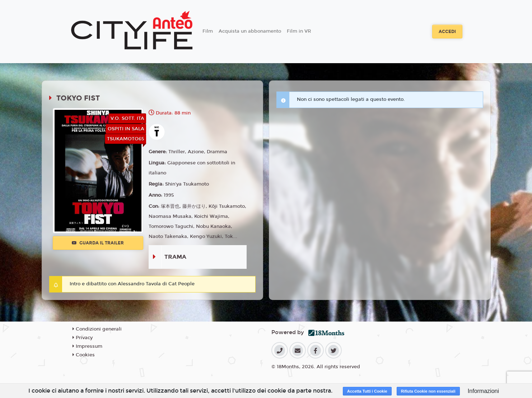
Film (208, 31)
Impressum (87, 346)
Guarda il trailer (98, 243)
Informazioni (483, 391)
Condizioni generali (97, 329)
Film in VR (299, 31)
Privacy (83, 338)
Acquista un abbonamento (250, 31)
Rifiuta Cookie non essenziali (428, 391)
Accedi (447, 32)
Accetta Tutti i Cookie (367, 391)
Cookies (84, 355)
